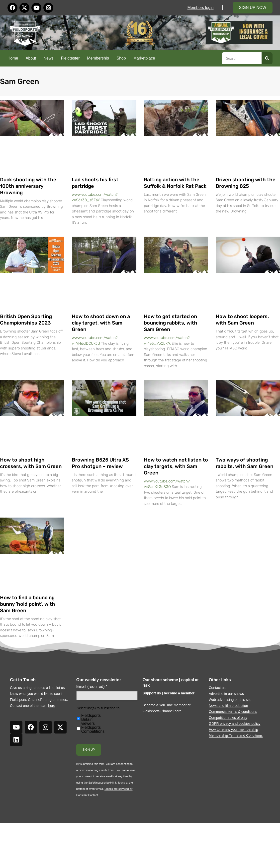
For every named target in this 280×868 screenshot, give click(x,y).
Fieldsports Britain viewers (91, 720)
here (52, 706)
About (31, 58)
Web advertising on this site (230, 700)
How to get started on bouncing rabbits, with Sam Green (171, 323)
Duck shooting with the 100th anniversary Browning (28, 186)
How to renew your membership (233, 730)
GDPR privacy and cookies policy (234, 724)
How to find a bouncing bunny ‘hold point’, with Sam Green (28, 604)
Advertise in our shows (226, 694)
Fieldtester (70, 58)
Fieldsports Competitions (93, 730)
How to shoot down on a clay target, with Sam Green (101, 323)
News (49, 58)
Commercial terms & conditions (233, 712)
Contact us (217, 688)
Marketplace (144, 58)
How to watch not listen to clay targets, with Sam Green (176, 466)
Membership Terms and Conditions (236, 735)
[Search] (267, 58)
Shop (121, 58)
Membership (98, 58)
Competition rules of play (228, 718)
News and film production (228, 706)
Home (13, 58)
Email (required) (92, 687)
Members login (201, 8)
